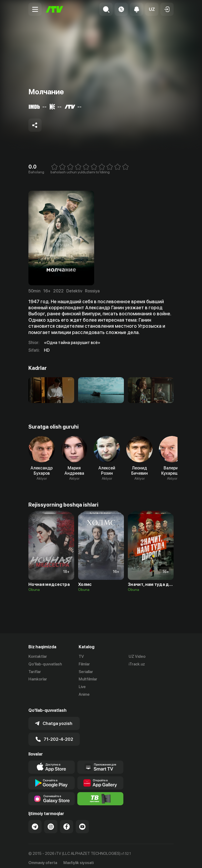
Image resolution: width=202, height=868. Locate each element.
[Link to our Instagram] (51, 822)
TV (81, 656)
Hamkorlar (38, 679)
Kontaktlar (38, 656)
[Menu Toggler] (35, 9)
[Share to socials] (35, 125)
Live (82, 687)
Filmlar (84, 664)
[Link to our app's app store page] (52, 763)
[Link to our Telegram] (35, 822)
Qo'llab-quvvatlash (45, 664)
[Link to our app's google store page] (52, 779)
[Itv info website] (100, 795)
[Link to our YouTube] (82, 822)
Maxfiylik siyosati (79, 858)
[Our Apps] (100, 763)
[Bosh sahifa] (54, 9)
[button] (152, 9)
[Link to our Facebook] (67, 822)
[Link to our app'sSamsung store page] (52, 795)
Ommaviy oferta (43, 858)
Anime (84, 694)
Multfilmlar (88, 679)
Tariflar (35, 672)
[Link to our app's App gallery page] (100, 779)
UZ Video (137, 656)
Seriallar (86, 672)
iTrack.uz (137, 664)
